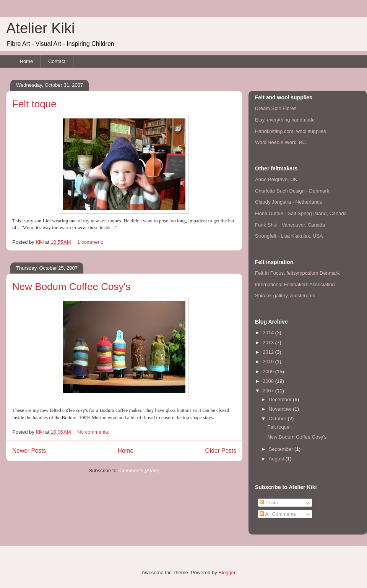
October (278, 419)
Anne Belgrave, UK (276, 179)
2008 (269, 381)
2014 (269, 333)
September (282, 449)
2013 (269, 343)
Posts (269, 503)
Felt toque (34, 104)
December (281, 399)
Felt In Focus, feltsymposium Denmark (297, 273)
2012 (269, 352)
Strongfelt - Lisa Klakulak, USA (289, 236)
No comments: (94, 432)
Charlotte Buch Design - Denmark (292, 191)
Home (27, 61)
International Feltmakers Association (295, 284)
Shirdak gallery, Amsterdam (285, 296)
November (281, 409)
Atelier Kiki (41, 28)
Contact (57, 61)
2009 (269, 372)
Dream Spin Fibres (276, 108)
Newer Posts (29, 451)
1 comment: (91, 242)
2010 (269, 362)
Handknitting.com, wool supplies (291, 131)
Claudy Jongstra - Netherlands (289, 202)
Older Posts (221, 451)
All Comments (278, 514)
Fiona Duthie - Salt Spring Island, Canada (301, 213)
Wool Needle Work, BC (280, 142)
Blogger (227, 573)
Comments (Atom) (139, 471)
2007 (269, 391)
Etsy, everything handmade (285, 120)
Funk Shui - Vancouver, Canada (290, 225)
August (277, 459)
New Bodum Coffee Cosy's (71, 287)
